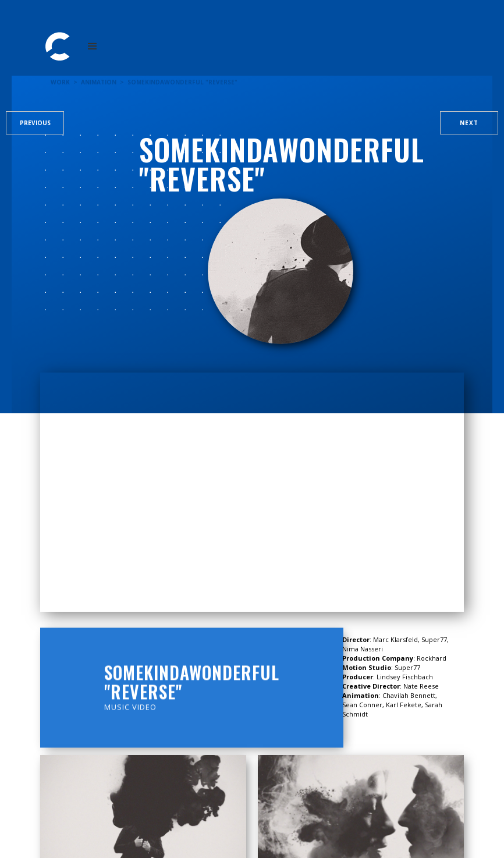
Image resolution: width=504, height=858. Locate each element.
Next (469, 123)
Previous (35, 123)
